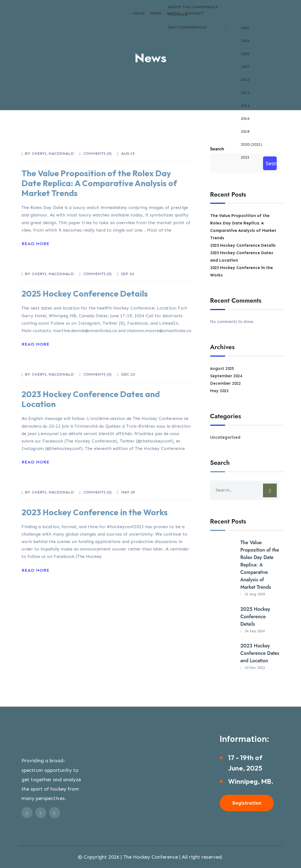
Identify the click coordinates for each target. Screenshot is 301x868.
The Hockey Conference (150, 857)
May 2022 (219, 391)
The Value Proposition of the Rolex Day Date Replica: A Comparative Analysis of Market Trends (99, 183)
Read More (35, 244)
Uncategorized (225, 437)
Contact (195, 13)
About (173, 13)
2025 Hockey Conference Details (85, 294)
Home (139, 13)
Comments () (97, 154)
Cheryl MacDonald (53, 154)
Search (217, 149)
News (156, 13)
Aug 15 (128, 154)
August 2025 (222, 368)
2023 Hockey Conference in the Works (95, 512)
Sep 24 (128, 274)
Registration (247, 803)
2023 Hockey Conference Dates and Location (91, 399)
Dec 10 (128, 374)
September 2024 (226, 376)
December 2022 (225, 383)
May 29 (128, 492)
